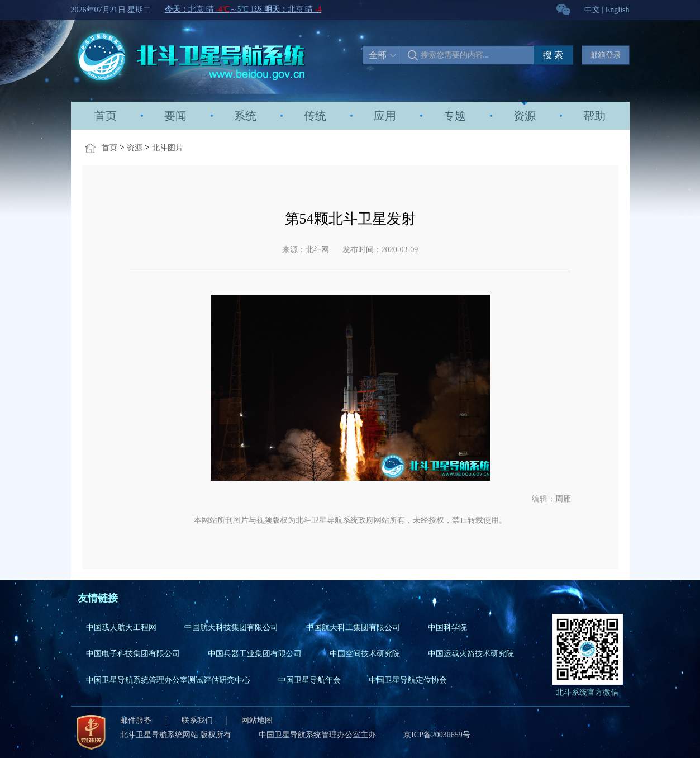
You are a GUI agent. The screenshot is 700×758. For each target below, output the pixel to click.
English (618, 10)
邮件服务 (137, 720)
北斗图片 (168, 148)
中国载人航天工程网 (121, 627)
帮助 (594, 116)
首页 (106, 116)
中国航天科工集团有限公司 (353, 627)
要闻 (175, 116)
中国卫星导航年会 (309, 680)
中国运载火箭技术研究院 (471, 654)
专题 (455, 116)
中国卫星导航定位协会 (408, 680)
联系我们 (197, 720)
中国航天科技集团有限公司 (231, 627)
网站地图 (257, 720)
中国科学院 (447, 627)
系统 (245, 116)
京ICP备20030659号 (437, 735)
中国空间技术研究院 (365, 654)
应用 (385, 116)
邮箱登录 (606, 55)
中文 (592, 10)
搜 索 (553, 55)
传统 (315, 116)
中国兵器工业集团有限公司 (255, 654)
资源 (525, 116)
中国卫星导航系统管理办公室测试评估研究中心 (168, 680)
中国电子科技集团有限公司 (133, 654)
